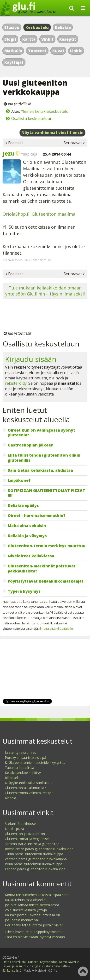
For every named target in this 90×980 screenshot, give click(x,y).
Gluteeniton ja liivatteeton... (26, 834)
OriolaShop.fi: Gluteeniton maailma (39, 214)
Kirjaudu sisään (31, 359)
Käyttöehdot (48, 962)
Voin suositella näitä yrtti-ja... (27, 910)
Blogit (10, 39)
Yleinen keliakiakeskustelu (45, 111)
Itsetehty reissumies (20, 752)
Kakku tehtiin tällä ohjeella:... (27, 900)
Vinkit (47, 39)
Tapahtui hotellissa (19, 768)
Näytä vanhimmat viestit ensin (52, 132)
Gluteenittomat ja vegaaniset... (28, 839)
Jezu (8, 153)
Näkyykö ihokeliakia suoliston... (29, 783)
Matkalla (13, 51)
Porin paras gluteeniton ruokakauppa (33, 864)
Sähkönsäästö (12, 971)
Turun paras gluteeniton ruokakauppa (34, 854)
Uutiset (33, 962)
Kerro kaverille (69, 962)
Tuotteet (37, 51)
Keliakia (63, 27)
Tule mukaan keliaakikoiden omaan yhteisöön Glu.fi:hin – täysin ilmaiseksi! (45, 291)
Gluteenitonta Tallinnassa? (25, 788)
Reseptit (68, 39)
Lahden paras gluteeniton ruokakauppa (35, 869)
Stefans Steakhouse (20, 824)
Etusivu (12, 27)
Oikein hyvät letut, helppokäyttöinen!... (34, 932)
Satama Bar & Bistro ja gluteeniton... (33, 844)
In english (35, 966)
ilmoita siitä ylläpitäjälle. (57, 628)
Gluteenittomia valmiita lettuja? (29, 793)
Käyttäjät (14, 62)
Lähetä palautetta (56, 966)
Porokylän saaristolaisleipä (25, 757)
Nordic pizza (14, 829)
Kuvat (58, 51)
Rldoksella (13, 778)
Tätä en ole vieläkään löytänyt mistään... (36, 937)
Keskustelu (37, 27)
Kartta (29, 39)
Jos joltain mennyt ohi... (23, 920)
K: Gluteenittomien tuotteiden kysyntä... (35, 763)
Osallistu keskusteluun (32, 119)
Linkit (76, 51)
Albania (10, 798)
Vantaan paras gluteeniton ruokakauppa (36, 859)
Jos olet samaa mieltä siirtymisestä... (33, 905)
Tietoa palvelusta (14, 962)
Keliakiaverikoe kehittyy (23, 773)
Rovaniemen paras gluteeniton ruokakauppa (39, 849)
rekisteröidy (16, 383)
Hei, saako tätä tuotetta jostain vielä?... (35, 925)
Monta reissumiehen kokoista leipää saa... (37, 895)
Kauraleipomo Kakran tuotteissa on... (33, 915)
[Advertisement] (45, 316)
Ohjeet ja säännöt (14, 966)
